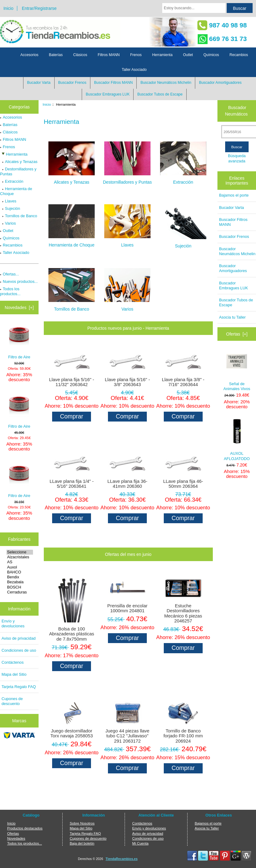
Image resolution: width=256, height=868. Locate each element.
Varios (8, 223)
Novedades (16, 838)
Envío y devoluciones (13, 623)
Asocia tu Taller (232, 317)
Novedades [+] (19, 308)
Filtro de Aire (19, 341)
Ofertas (13, 833)
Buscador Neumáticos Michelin (166, 83)
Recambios (239, 55)
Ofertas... (9, 274)
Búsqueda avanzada (237, 158)
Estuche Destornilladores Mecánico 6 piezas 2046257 (183, 613)
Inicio (8, 8)
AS (20, 562)
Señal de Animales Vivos (237, 370)
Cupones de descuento (12, 701)
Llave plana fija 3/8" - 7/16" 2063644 (183, 382)
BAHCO (20, 572)
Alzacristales (20, 557)
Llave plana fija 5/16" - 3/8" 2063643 (127, 382)
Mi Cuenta (140, 843)
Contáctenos (13, 662)
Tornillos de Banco (19, 216)
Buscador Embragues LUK (108, 94)
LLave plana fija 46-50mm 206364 (183, 484)
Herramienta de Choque (16, 191)
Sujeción (10, 208)
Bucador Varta (39, 83)
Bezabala (20, 582)
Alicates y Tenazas (19, 162)
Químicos (211, 55)
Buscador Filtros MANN (113, 83)
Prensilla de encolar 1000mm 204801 (127, 608)
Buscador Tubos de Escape (160, 94)
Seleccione (20, 552)
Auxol (20, 567)
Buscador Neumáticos (236, 111)
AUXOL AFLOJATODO (237, 440)
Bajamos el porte (234, 195)
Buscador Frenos (72, 83)
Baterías (56, 55)
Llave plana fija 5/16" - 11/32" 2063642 (72, 382)
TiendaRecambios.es (122, 859)
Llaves (8, 201)
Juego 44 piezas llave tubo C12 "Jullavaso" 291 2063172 (128, 736)
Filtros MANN (109, 55)
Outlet (188, 55)
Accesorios (29, 55)
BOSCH (20, 587)
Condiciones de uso (19, 650)
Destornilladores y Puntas (18, 171)
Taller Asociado (134, 70)
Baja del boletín (82, 843)
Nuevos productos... (19, 281)
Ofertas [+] (237, 334)
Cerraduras (20, 592)
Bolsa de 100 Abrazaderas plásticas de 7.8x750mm (72, 634)
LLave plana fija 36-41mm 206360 (127, 484)
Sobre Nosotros (82, 823)
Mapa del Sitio (14, 674)
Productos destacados (25, 828)
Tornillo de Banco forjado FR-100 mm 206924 (183, 736)
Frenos (136, 55)
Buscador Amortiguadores (220, 83)
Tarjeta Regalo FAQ (19, 687)
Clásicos (80, 55)
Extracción (12, 181)
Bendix (20, 577)
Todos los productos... (10, 291)
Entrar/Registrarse (39, 8)
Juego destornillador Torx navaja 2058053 (72, 733)
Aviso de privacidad (19, 638)
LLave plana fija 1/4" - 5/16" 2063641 (72, 484)
